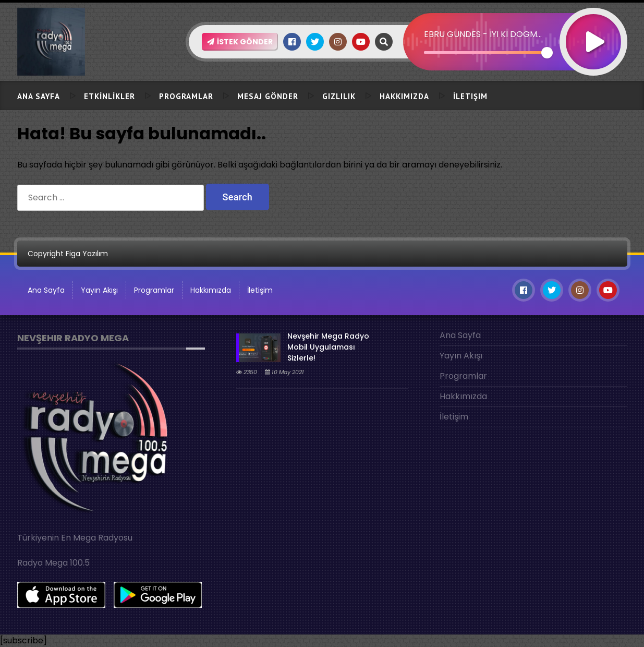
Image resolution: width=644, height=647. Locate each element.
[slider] (486, 52)
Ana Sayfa (39, 96)
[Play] (593, 28)
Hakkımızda (404, 96)
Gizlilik (339, 96)
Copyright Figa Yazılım (68, 254)
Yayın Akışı (99, 290)
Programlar (186, 96)
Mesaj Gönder (268, 96)
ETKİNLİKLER (110, 96)
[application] (515, 23)
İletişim (470, 96)
